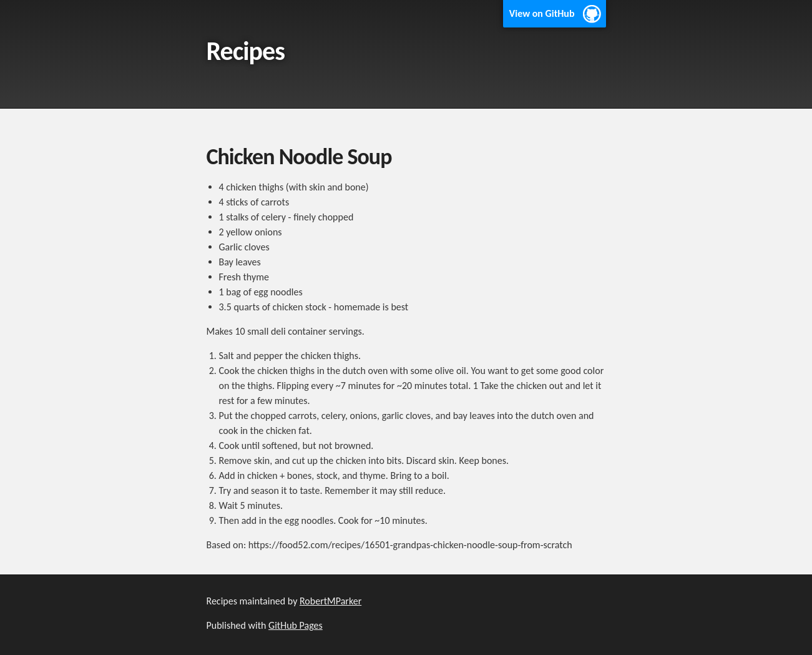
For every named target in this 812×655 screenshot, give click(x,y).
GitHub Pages (296, 625)
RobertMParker (330, 601)
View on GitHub (542, 13)
